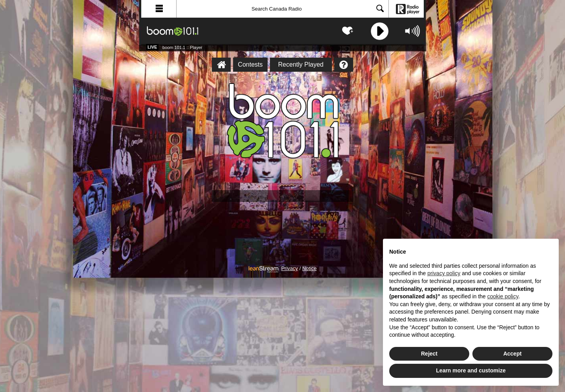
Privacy (290, 269)
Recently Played (301, 64)
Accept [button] (513, 354)
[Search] (282, 9)
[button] (159, 9)
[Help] (344, 65)
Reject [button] (429, 354)
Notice (309, 269)
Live (152, 47)
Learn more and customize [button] (471, 370)
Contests (250, 64)
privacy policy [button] (444, 273)
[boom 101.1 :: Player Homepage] (221, 65)
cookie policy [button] (503, 296)
